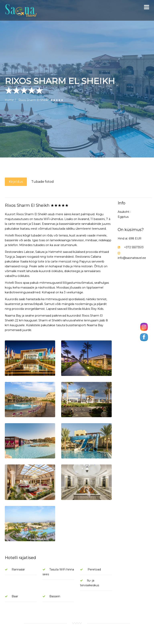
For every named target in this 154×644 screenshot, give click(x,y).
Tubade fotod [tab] (43, 182)
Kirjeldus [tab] (16, 182)
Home (9, 100)
